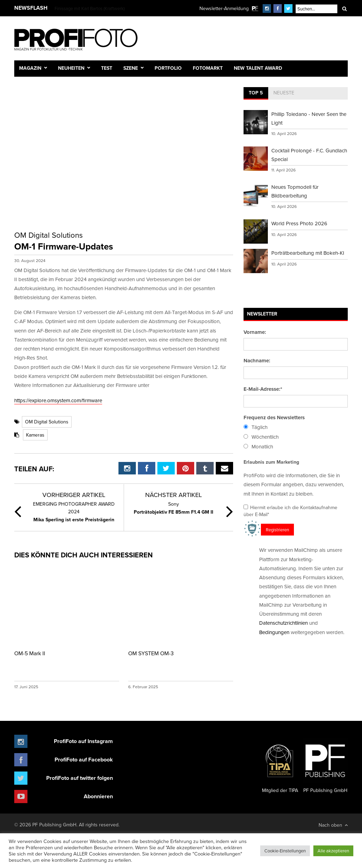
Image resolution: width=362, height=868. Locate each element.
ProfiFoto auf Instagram (83, 741)
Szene (131, 68)
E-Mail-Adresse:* (263, 389)
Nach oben (333, 825)
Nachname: (257, 361)
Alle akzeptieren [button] (333, 851)
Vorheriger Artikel (74, 495)
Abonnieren (98, 796)
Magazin (30, 68)
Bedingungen (274, 632)
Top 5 (256, 93)
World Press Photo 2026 (299, 223)
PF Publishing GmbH (325, 766)
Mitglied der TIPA (280, 766)
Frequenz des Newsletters (274, 418)
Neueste (284, 93)
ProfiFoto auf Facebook (84, 760)
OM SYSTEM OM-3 (151, 653)
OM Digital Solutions (47, 422)
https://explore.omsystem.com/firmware (58, 400)
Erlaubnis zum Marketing (271, 462)
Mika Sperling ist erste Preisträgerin (74, 512)
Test (107, 68)
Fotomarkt (208, 68)
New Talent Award (258, 68)
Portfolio (168, 68)
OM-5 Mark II (30, 653)
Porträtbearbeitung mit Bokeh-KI (308, 253)
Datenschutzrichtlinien (283, 623)
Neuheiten (71, 68)
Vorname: (255, 332)
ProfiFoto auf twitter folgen (80, 778)
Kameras (35, 435)
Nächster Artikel (174, 495)
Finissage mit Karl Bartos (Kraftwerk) (90, 8)
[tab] (256, 93)
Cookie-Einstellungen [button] (285, 851)
